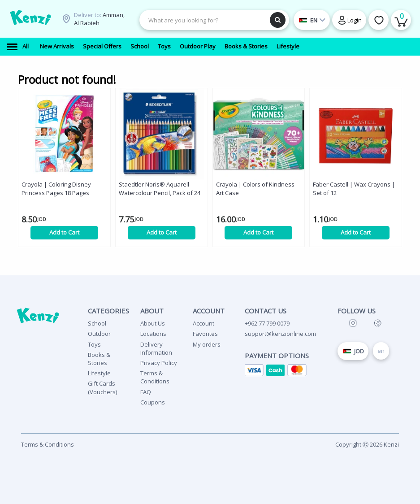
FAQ (146, 392)
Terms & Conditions (155, 377)
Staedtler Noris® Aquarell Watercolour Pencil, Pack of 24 (160, 189)
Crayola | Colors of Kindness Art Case (255, 189)
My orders (207, 344)
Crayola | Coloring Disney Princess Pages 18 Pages (56, 189)
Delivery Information (156, 348)
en (381, 351)
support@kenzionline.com (280, 334)
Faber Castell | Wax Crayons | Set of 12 (354, 189)
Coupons (153, 402)
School (97, 323)
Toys (94, 344)
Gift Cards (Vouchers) (102, 387)
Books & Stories (99, 359)
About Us (153, 323)
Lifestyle (99, 373)
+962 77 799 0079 (267, 323)
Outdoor (99, 334)
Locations (153, 334)
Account (204, 323)
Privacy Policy (159, 363)
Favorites (205, 334)
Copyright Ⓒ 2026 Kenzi (367, 444)
